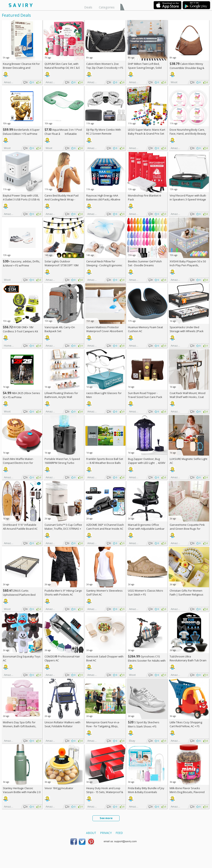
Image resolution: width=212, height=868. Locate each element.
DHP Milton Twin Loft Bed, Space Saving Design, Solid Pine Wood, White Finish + (146, 68)
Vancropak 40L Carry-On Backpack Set (60, 329)
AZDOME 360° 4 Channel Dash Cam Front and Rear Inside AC (105, 527)
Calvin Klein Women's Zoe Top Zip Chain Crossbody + (105, 66)
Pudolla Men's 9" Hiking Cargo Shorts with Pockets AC (63, 593)
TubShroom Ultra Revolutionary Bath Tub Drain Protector (188, 660)
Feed (119, 833)
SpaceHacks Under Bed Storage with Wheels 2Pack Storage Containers (187, 331)
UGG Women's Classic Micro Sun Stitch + (146, 593)
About (91, 833)
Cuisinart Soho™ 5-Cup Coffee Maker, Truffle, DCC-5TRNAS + (63, 529)
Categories (107, 7)
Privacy (106, 833)
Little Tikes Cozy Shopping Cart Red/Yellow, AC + (186, 724)
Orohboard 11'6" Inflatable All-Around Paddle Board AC (20, 527)
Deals (88, 7)
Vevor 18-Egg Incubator (59, 788)
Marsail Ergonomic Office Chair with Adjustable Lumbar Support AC (146, 529)
